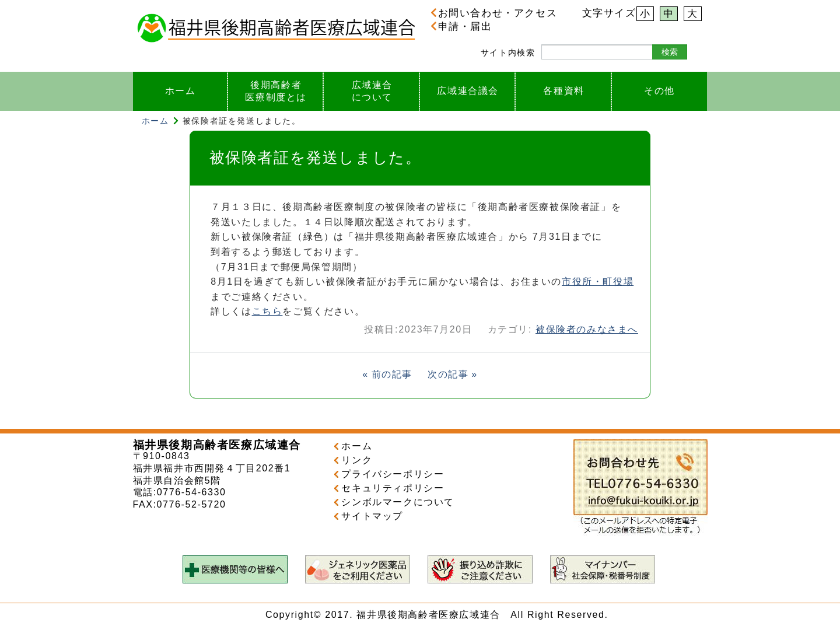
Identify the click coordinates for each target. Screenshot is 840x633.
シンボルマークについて (398, 502)
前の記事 (392, 374)
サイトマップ (372, 516)
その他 (659, 91)
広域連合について (372, 91)
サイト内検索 (508, 53)
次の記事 (448, 374)
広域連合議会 (468, 91)
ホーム (181, 91)
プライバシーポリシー (393, 474)
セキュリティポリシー (393, 488)
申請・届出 (461, 26)
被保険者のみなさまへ (587, 329)
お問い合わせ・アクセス (494, 13)
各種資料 (563, 91)
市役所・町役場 (598, 281)
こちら (267, 311)
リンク (357, 460)
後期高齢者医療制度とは (276, 91)
